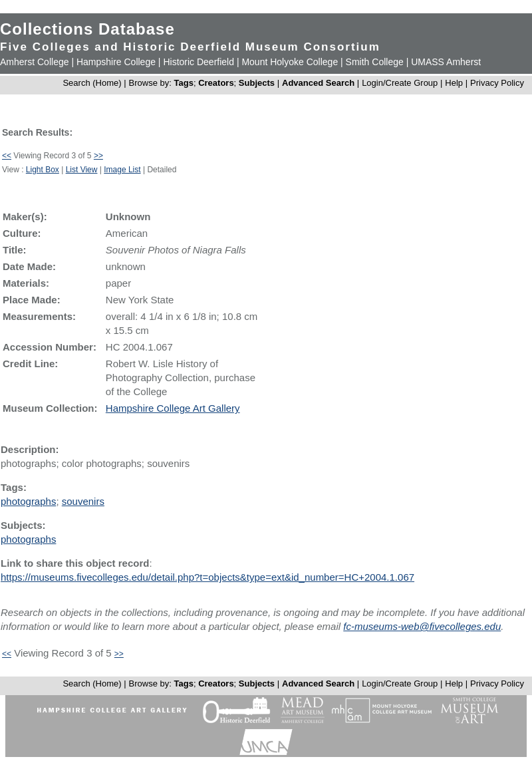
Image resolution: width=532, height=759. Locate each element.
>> (98, 156)
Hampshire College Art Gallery (173, 408)
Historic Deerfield (199, 62)
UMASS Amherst (446, 62)
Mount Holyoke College (290, 62)
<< (7, 156)
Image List (122, 170)
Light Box (43, 170)
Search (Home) (92, 83)
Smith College (375, 62)
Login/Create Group (401, 83)
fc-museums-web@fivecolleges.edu (422, 626)
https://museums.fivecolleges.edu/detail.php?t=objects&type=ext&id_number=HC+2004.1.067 (207, 577)
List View (82, 170)
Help (454, 83)
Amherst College (35, 62)
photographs (28, 501)
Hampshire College (116, 62)
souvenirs (83, 501)
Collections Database (87, 29)
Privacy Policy (497, 83)
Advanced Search (318, 83)
